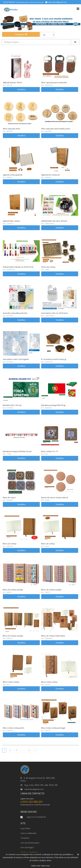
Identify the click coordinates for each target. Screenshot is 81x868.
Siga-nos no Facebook (33, 817)
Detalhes (21, 89)
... (23, 750)
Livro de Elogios (27, 847)
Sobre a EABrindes (29, 833)
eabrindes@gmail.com (32, 789)
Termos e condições (29, 852)
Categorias (21, 34)
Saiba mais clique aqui (40, 866)
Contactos (25, 838)
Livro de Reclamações (30, 843)
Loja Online (25, 828)
